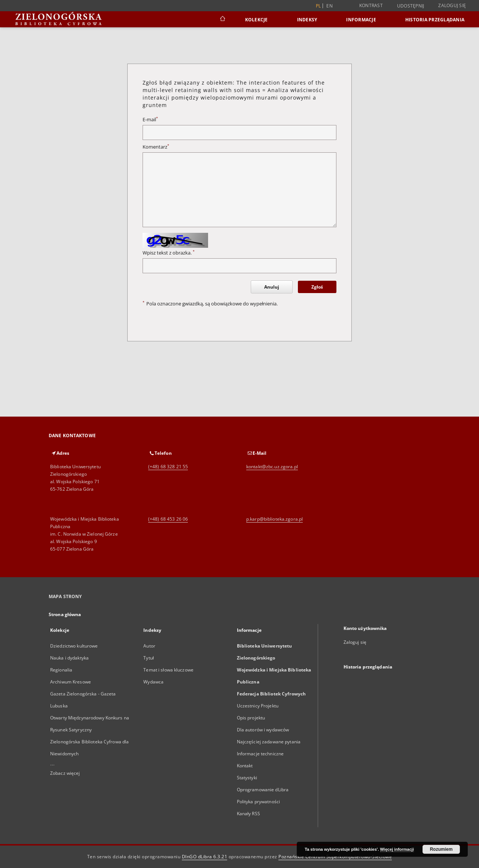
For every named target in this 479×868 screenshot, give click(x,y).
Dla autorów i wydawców (263, 730)
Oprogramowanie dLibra (263, 790)
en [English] (329, 6)
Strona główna (65, 614)
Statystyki (247, 778)
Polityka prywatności (258, 802)
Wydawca (153, 682)
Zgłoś (317, 287)
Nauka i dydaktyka (69, 658)
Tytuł (149, 658)
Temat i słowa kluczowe (168, 670)
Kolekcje (257, 20)
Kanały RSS (248, 814)
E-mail (150, 120)
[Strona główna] (222, 19)
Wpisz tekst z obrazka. (169, 253)
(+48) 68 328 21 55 (168, 467)
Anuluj (272, 287)
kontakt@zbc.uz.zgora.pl (272, 467)
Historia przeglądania (435, 20)
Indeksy (307, 20)
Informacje (361, 20)
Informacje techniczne (260, 754)
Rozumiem (441, 849)
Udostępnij (411, 6)
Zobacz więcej (65, 773)
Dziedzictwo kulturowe (74, 646)
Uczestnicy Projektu (258, 706)
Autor (149, 646)
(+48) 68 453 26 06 (168, 519)
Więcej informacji (397, 849)
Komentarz (156, 147)
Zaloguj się (452, 5)
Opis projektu (251, 718)
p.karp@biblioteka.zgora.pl (274, 519)
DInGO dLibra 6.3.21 (205, 857)
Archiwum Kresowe (71, 682)
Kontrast (371, 5)
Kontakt (245, 766)
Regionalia (61, 670)
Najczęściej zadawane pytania (269, 742)
